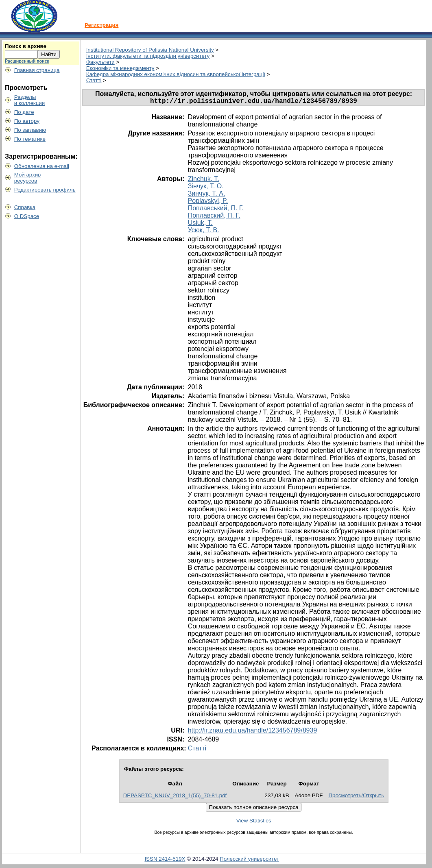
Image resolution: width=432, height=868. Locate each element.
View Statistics (254, 822)
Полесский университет (249, 860)
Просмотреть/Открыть (356, 797)
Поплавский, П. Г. (214, 217)
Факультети (100, 62)
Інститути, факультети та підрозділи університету (148, 56)
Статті (94, 80)
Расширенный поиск (27, 61)
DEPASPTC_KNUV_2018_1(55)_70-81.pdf (175, 797)
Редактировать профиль (45, 190)
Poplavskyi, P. (208, 202)
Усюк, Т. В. (204, 232)
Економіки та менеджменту (120, 68)
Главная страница (37, 70)
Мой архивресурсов (28, 178)
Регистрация (101, 25)
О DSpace (27, 216)
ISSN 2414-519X (165, 860)
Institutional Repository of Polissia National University (150, 50)
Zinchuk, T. (204, 180)
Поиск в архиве (26, 46)
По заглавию (30, 130)
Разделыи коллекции (30, 100)
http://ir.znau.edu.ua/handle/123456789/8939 (253, 732)
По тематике (30, 139)
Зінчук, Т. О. (206, 188)
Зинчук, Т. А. (207, 195)
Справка (25, 207)
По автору (27, 121)
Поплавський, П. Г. (216, 210)
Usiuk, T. (200, 224)
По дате (24, 112)
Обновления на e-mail (42, 166)
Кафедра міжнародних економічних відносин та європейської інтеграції (176, 74)
